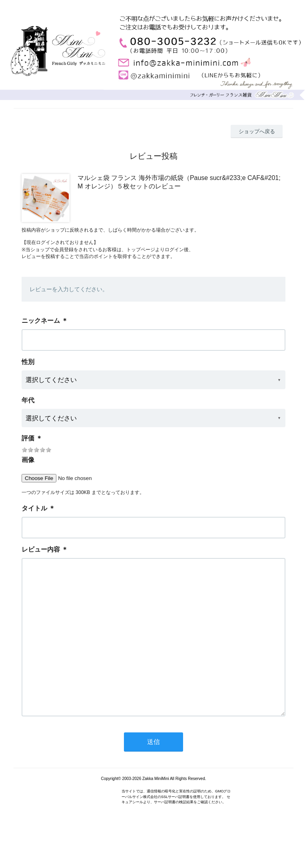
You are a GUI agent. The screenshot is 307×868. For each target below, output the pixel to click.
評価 (28, 438)
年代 (28, 400)
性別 (28, 362)
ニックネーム (41, 321)
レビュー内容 (41, 549)
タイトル (34, 508)
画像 (28, 460)
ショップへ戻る (257, 131)
